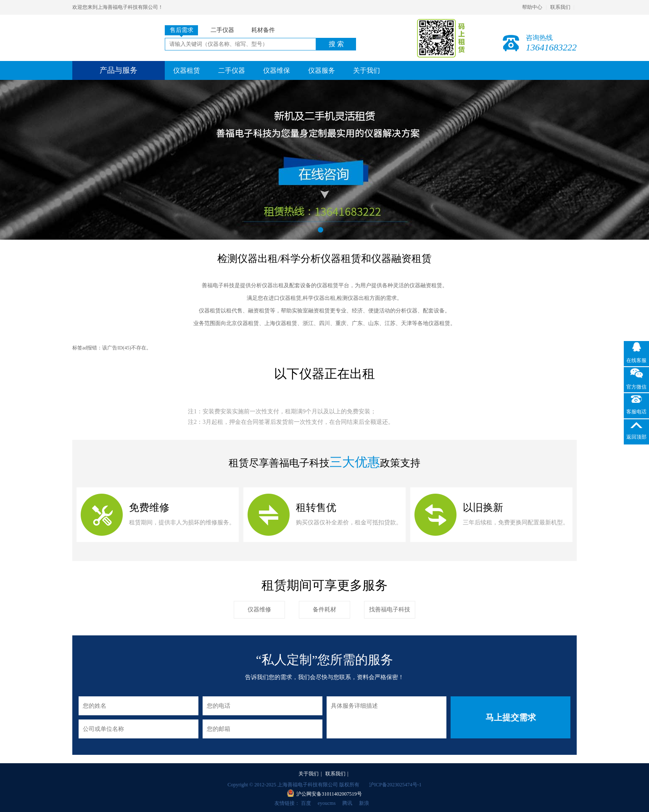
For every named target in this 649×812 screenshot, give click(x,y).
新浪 (364, 803)
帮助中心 (532, 7)
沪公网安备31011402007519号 (329, 794)
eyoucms (327, 803)
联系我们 (560, 7)
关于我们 (367, 70)
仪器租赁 (187, 70)
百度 (306, 803)
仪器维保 (277, 70)
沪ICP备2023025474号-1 (395, 785)
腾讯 (347, 803)
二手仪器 (232, 70)
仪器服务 (322, 70)
